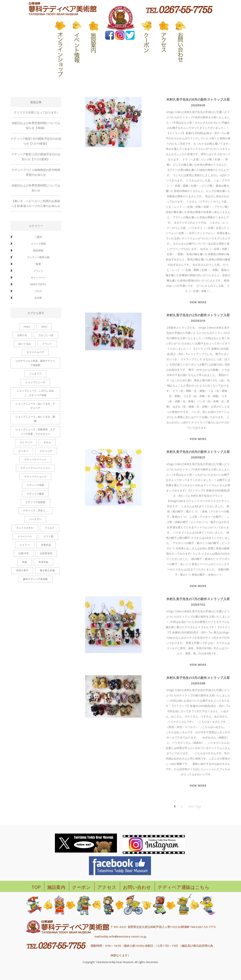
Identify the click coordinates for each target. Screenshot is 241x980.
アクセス (107, 887)
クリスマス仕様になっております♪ (36, 112)
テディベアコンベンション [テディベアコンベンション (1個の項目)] (35, 468)
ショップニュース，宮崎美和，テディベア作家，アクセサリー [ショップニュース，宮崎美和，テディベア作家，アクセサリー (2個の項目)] (35, 432)
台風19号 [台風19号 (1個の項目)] (23, 553)
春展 (38, 264)
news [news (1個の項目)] (27, 327)
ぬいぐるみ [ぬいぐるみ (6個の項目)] (25, 344)
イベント (38, 271)
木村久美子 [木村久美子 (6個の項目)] (22, 570)
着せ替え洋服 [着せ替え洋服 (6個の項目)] (47, 570)
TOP (36, 887)
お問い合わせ (137, 887)
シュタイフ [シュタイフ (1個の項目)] (35, 374)
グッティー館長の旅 (38, 257)
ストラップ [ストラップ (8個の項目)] (26, 442)
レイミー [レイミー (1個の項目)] (25, 545)
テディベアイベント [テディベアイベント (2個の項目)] (35, 459)
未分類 (38, 298)
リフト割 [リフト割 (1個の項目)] (48, 536)
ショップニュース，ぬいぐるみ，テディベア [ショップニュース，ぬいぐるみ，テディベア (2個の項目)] (35, 406)
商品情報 (38, 250)
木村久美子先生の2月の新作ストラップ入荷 (198, 315)
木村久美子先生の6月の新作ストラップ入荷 (198, 99)
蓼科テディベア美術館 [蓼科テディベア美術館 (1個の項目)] (35, 579)
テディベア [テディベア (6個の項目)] (46, 451)
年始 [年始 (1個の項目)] (25, 562)
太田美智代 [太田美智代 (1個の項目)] (46, 553)
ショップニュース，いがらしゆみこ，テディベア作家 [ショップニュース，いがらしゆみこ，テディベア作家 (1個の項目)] (35, 393)
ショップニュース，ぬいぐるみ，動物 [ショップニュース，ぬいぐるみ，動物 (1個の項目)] (35, 419)
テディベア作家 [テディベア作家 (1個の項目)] (35, 485)
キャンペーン (38, 277)
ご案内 (38, 237)
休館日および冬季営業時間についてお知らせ (36, 188)
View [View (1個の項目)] (44, 327)
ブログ (38, 291)
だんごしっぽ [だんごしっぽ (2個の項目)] (46, 335)
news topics (38, 284)
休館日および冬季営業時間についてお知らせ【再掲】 (36, 125)
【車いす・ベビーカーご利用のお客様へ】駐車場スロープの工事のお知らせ (36, 203)
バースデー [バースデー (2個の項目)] (35, 519)
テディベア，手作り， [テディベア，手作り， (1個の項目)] (35, 511)
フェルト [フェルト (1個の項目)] (50, 528)
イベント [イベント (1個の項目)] (47, 344)
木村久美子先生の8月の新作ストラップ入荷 (198, 452)
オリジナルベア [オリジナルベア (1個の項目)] (35, 352)
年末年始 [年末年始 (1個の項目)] (44, 562)
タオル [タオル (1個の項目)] (47, 442)
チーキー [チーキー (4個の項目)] (23, 451)
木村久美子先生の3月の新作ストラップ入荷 (198, 678)
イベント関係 (38, 244)
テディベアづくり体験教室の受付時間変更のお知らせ (36, 172)
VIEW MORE (198, 302)
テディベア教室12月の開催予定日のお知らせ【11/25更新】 (36, 157)
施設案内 (56, 887)
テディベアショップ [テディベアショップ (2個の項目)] (35, 477)
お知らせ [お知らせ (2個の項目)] (22, 335)
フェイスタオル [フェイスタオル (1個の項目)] (25, 528)
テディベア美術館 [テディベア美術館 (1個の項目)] (35, 502)
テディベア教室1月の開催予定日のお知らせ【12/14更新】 (36, 141)
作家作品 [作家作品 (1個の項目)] (46, 545)
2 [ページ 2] (182, 806)
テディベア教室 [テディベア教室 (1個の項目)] (35, 494)
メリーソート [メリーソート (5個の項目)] (25, 536)
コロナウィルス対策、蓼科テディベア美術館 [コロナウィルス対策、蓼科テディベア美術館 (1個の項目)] (35, 363)
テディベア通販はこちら (184, 887)
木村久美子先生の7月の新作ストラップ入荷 (198, 599)
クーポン (81, 887)
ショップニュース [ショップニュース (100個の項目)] (35, 382)
